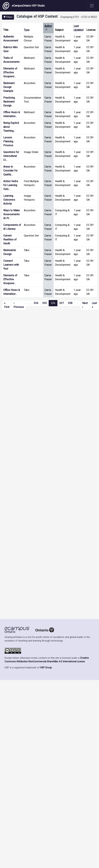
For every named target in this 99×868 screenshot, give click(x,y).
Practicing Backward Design (9, 102)
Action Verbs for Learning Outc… (11, 185)
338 (70, 303)
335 (44, 303)
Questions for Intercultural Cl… (11, 156)
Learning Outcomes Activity (9, 200)
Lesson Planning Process (8, 141)
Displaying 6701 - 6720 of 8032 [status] (79, 17)
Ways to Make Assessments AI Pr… (12, 214)
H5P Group (46, 668)
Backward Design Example (9, 87)
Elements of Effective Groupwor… (10, 72)
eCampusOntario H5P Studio (24, 6)
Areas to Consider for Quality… (10, 171)
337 (62, 303)
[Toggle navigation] (92, 6)
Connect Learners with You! (11, 265)
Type (27, 30)
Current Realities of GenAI (10, 240)
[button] (8, 17)
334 (36, 303)
